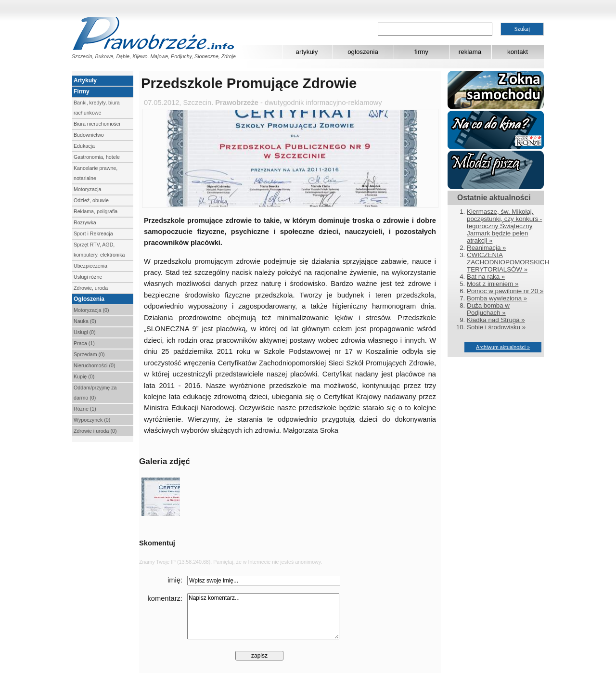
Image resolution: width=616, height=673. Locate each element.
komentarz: (165, 598)
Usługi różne (88, 277)
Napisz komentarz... (263, 616)
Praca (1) (84, 343)
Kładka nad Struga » (496, 320)
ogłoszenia (363, 52)
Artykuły (85, 80)
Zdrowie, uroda (91, 288)
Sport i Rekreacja (93, 233)
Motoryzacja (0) (91, 310)
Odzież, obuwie (91, 200)
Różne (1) (85, 409)
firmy (421, 52)
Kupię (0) (84, 376)
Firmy (82, 91)
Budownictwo (89, 135)
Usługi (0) (85, 332)
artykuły (307, 52)
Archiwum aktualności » (503, 347)
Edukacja (84, 146)
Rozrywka (85, 222)
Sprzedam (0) (89, 354)
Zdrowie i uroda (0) (95, 431)
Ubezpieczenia (90, 266)
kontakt (518, 52)
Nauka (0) (85, 321)
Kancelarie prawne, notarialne (96, 173)
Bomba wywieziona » (497, 298)
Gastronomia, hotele (97, 157)
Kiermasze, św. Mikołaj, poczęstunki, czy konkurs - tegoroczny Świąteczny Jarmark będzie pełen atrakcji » (504, 226)
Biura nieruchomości (97, 124)
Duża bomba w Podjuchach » (488, 309)
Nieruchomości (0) (94, 365)
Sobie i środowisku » (496, 327)
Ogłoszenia (89, 299)
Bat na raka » (486, 277)
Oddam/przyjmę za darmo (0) (95, 393)
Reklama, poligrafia (96, 211)
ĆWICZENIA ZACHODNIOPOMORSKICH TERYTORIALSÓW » (508, 262)
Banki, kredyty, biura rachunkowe (97, 108)
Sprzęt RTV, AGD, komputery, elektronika (99, 250)
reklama (470, 52)
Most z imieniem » (493, 284)
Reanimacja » (487, 248)
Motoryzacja (87, 189)
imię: (175, 580)
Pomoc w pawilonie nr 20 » (505, 291)
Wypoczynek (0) (92, 420)
